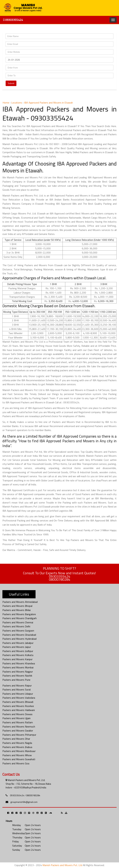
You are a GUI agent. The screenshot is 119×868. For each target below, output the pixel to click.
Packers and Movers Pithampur (19, 735)
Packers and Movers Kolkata (18, 655)
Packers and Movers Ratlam (18, 722)
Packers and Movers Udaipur (18, 694)
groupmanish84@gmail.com (24, 802)
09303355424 (13, 20)
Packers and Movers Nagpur (18, 672)
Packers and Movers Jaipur (17, 647)
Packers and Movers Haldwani (19, 710)
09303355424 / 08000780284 (25, 795)
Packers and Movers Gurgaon (18, 631)
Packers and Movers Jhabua (17, 747)
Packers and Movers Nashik (17, 676)
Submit (11, 83)
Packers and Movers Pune (16, 680)
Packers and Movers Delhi (16, 626)
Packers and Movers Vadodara (19, 698)
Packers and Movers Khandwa (19, 663)
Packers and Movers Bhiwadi (18, 702)
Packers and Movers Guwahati (19, 759)
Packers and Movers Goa (16, 763)
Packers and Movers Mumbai (18, 667)
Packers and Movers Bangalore (19, 614)
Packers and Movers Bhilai (16, 610)
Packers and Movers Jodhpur (18, 651)
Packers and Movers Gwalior (18, 731)
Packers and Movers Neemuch (19, 727)
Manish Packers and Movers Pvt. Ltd (62, 865)
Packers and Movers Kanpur (17, 659)
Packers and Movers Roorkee (18, 706)
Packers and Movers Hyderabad (19, 639)
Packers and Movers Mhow (17, 755)
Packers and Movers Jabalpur (18, 643)
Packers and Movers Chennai (18, 622)
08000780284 (59, 579)
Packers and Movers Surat (17, 689)
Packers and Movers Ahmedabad (20, 602)
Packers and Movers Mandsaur (19, 751)
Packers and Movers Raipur (17, 685)
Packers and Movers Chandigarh (20, 618)
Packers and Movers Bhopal (17, 606)
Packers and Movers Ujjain (16, 718)
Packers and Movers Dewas (17, 714)
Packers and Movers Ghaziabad (19, 635)
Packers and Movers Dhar (16, 739)
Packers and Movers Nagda (17, 743)
